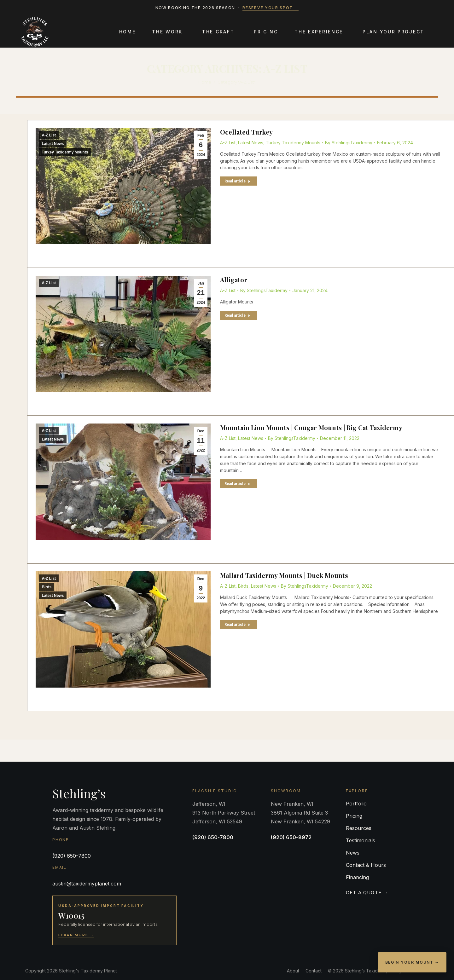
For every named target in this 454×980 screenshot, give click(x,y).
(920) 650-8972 (291, 837)
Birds (47, 587)
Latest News (53, 144)
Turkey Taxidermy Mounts (65, 152)
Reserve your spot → (271, 8)
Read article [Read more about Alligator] (237, 315)
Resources (359, 828)
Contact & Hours (366, 865)
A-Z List (49, 135)
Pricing (354, 816)
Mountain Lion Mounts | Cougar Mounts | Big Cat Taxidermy (311, 427)
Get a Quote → (367, 893)
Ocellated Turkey (246, 132)
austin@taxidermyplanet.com (87, 884)
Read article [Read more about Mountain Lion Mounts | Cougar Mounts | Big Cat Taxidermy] (237, 484)
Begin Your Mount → (412, 962)
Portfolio (356, 804)
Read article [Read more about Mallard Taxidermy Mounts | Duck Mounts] (237, 624)
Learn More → (76, 935)
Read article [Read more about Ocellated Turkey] (237, 181)
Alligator (234, 280)
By (349, 143)
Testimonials (361, 840)
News (353, 853)
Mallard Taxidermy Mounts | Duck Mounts (284, 575)
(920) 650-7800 (72, 856)
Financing (357, 877)
